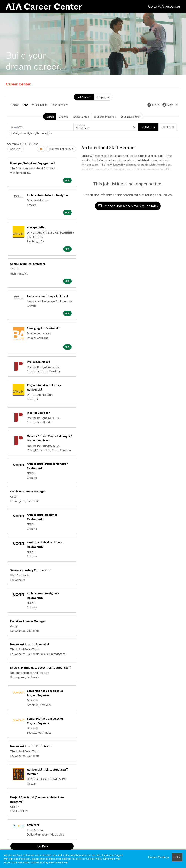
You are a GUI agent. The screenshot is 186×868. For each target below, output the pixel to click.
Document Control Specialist (30, 644)
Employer (103, 97)
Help (153, 105)
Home (14, 105)
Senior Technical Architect (28, 264)
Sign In (170, 105)
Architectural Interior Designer (47, 195)
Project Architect (38, 362)
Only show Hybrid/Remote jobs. (33, 133)
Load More (42, 846)
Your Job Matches (105, 117)
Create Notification (61, 149)
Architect (33, 825)
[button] (168, 127)
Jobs (25, 105)
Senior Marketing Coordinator (30, 570)
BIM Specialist (36, 227)
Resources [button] (58, 105)
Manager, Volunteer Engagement (33, 163)
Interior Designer (38, 413)
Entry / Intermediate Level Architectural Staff (40, 667)
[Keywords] (41, 127)
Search (50, 117)
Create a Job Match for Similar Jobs (128, 206)
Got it (177, 857)
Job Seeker (84, 97)
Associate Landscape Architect (47, 296)
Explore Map (81, 117)
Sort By (14, 149)
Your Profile (39, 105)
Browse (64, 117)
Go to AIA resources (164, 7)
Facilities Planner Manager (28, 491)
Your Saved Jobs (131, 117)
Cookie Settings (158, 857)
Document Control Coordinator (31, 746)
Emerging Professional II (44, 328)
